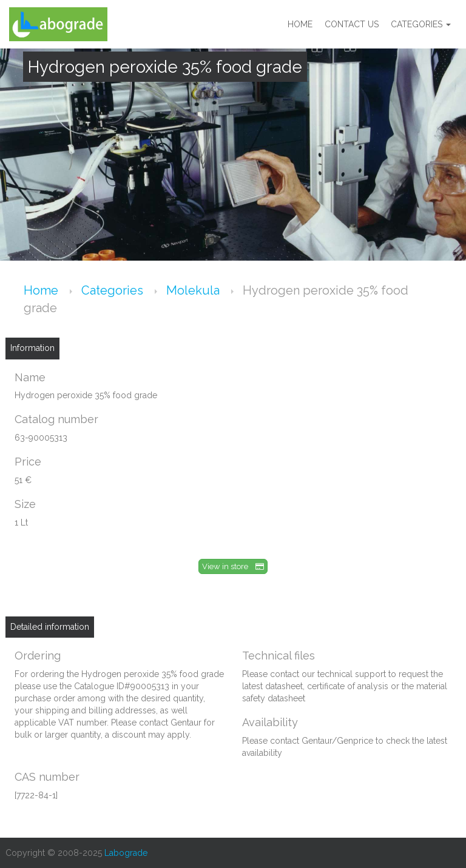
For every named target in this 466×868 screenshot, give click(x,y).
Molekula (194, 290)
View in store (233, 566)
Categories (421, 24)
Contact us (352, 24)
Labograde (126, 853)
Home (300, 24)
